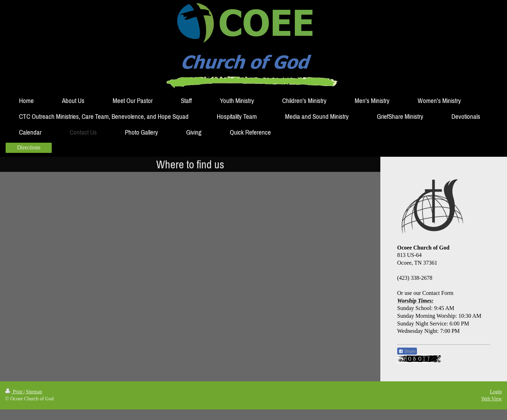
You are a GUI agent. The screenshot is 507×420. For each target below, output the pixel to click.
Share (407, 351)
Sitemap (34, 392)
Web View (492, 399)
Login (496, 392)
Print (14, 392)
